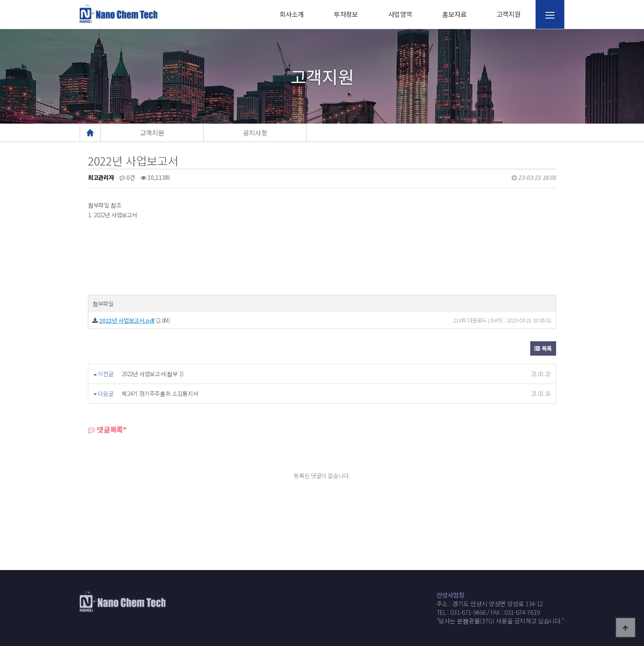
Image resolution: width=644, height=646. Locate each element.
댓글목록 (105, 429)
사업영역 (400, 14)
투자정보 (346, 14)
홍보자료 (454, 14)
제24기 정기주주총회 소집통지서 (160, 393)
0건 (127, 177)
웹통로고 (119, 14)
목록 (543, 348)
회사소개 (292, 14)
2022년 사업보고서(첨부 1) (152, 374)
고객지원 (509, 14)
